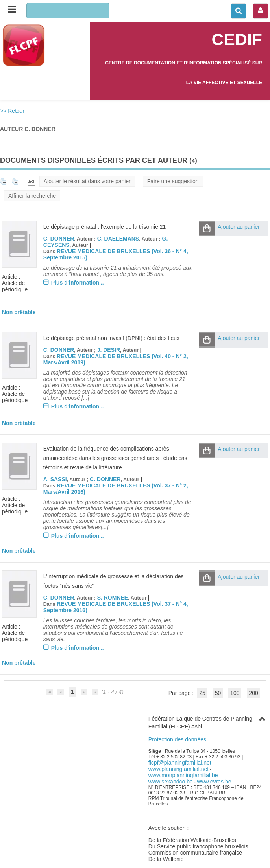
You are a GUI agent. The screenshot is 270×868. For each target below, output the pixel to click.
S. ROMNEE (113, 598)
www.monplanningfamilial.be (183, 775)
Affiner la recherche (32, 196)
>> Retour (12, 111)
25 (202, 693)
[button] (207, 228)
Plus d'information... (78, 283)
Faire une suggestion (173, 181)
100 (235, 693)
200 (253, 693)
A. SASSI (55, 479)
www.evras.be (214, 782)
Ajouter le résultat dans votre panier (87, 181)
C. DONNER (59, 239)
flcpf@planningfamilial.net (180, 763)
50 (218, 693)
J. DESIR (109, 350)
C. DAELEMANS (118, 239)
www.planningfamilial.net (178, 769)
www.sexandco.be (171, 782)
